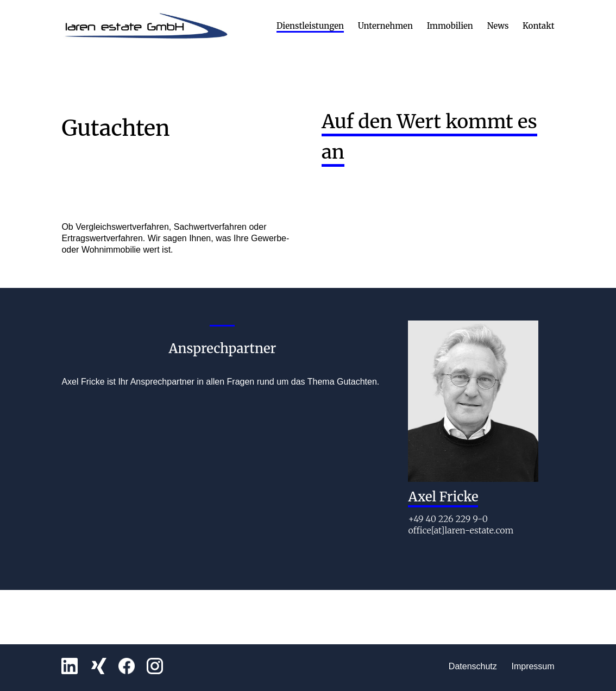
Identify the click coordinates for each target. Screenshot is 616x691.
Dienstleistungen (310, 27)
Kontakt (538, 27)
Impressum (533, 666)
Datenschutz (473, 666)
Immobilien (450, 27)
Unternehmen (385, 27)
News (498, 27)
